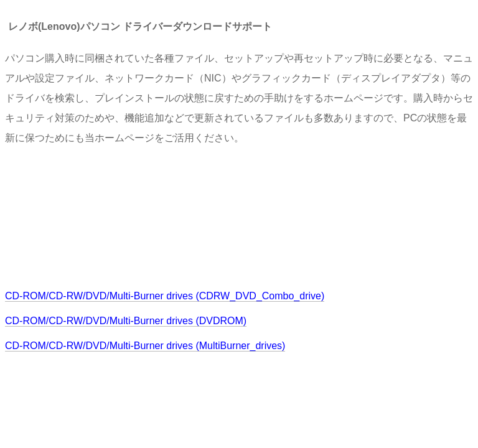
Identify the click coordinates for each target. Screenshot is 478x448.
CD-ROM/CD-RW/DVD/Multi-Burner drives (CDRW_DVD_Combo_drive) (165, 296)
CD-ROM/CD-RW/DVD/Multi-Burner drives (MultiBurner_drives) (145, 346)
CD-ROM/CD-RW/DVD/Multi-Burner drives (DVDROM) (126, 321)
